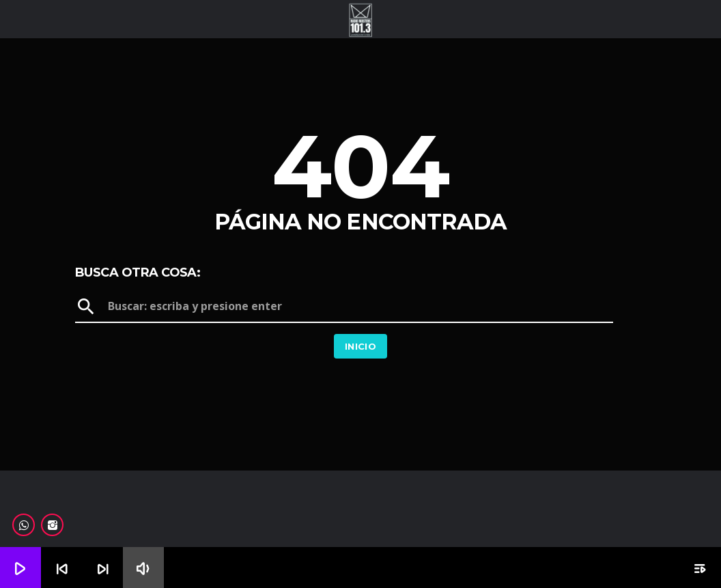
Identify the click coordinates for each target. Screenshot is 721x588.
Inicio (360, 346)
